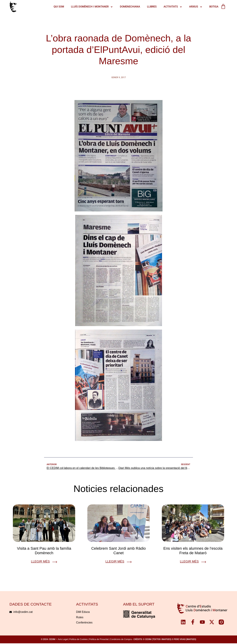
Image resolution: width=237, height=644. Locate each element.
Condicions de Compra (121, 640)
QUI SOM (57, 7)
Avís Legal (63, 640)
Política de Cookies (78, 640)
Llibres (150, 7)
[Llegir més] (55, 562)
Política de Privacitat (99, 640)
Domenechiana (128, 7)
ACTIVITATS (171, 7)
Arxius (194, 7)
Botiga (212, 7)
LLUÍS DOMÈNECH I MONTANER (90, 7)
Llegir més (40, 562)
